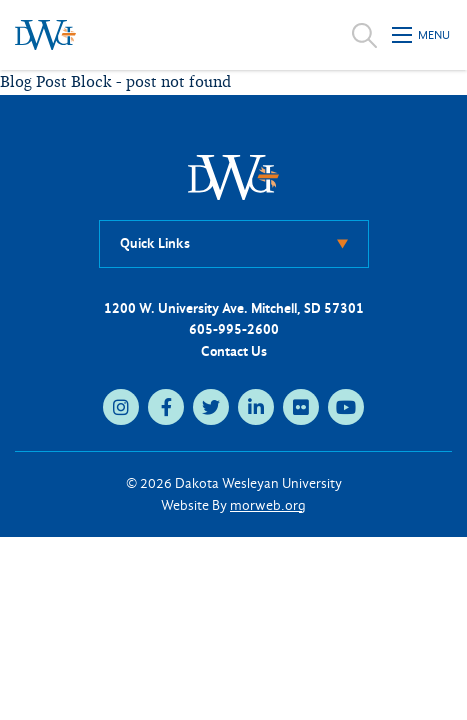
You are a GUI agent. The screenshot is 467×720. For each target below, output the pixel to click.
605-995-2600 (234, 329)
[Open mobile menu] (422, 35)
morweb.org (268, 505)
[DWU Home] (234, 176)
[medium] (121, 407)
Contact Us (234, 351)
